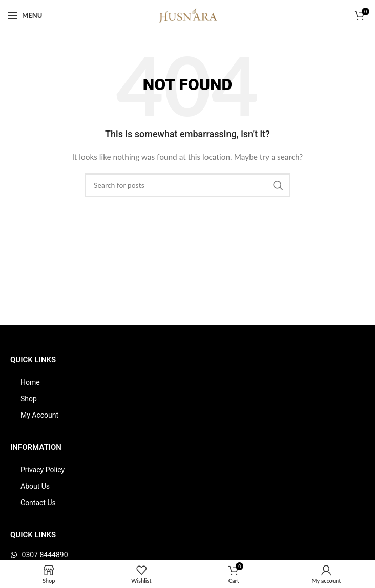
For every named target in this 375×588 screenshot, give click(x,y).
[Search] (187, 185)
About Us (35, 486)
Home (30, 382)
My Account (39, 415)
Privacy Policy (43, 470)
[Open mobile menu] (25, 15)
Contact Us (38, 503)
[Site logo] (187, 15)
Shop (29, 399)
